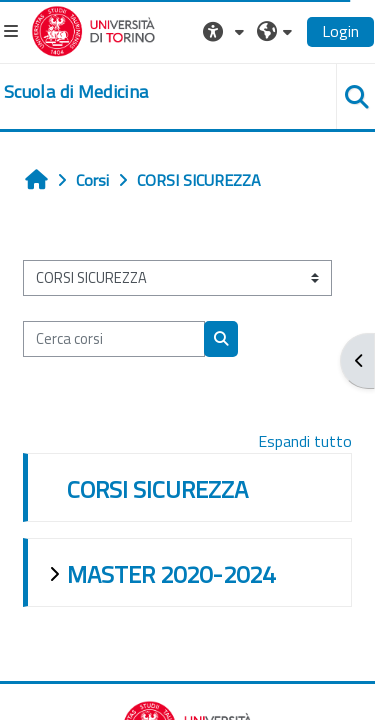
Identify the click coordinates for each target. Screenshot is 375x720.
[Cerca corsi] (114, 339)
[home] (76, 92)
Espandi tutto (305, 441)
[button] (226, 31)
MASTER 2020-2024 (171, 574)
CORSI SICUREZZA (157, 489)
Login (340, 31)
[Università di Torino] (93, 29)
